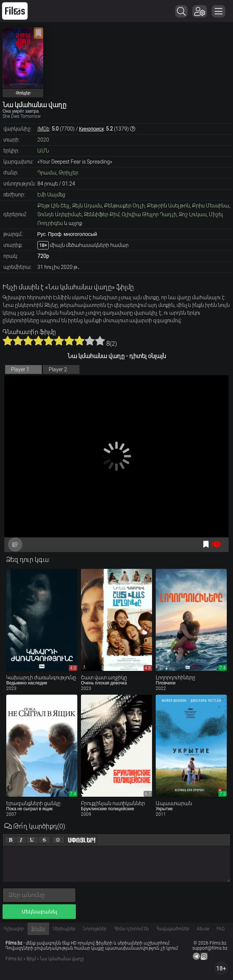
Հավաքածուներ (173, 929)
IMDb (43, 129)
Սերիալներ (64, 929)
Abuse (203, 929)
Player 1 (20, 369)
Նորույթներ (95, 929)
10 (100, 341)
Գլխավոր (14, 929)
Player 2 (58, 369)
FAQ (221, 929)
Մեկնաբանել (39, 912)
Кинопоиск (92, 129)
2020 (43, 140)
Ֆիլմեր (38, 929)
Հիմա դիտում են (131, 929)
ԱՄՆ (43, 151)
